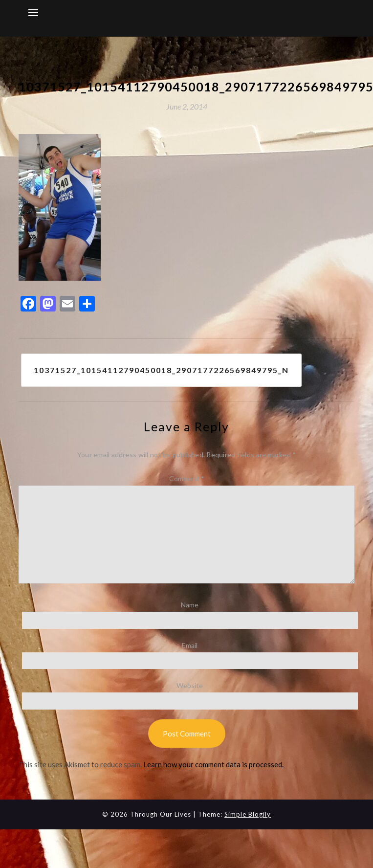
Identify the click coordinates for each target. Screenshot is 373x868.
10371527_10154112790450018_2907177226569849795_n (161, 370)
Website (190, 685)
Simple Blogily (248, 814)
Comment (187, 479)
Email (190, 645)
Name (190, 605)
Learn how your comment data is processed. (213, 764)
